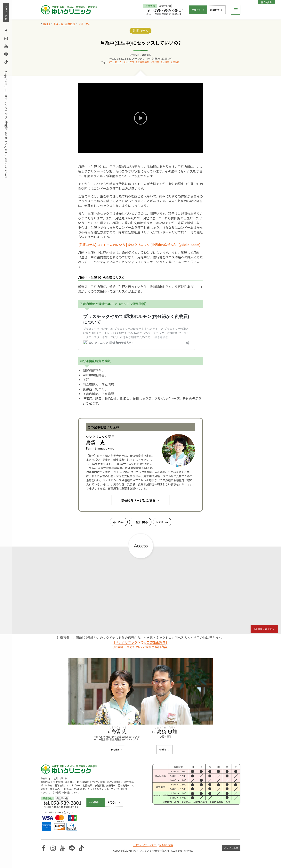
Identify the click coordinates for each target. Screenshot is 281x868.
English (266, 2)
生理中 (176, 62)
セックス (130, 62)
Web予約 (198, 10)
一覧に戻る (140, 522)
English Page (166, 844)
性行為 (156, 62)
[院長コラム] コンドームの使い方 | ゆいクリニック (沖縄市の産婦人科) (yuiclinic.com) (139, 245)
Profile (117, 749)
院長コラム (140, 31)
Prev (119, 522)
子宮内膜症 (143, 62)
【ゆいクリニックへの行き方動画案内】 (140, 642)
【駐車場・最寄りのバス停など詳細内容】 (140, 647)
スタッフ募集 (6, 12)
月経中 (166, 62)
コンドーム (116, 62)
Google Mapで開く (264, 629)
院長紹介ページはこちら (140, 500)
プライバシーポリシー (145, 844)
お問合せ (217, 10)
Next (162, 522)
